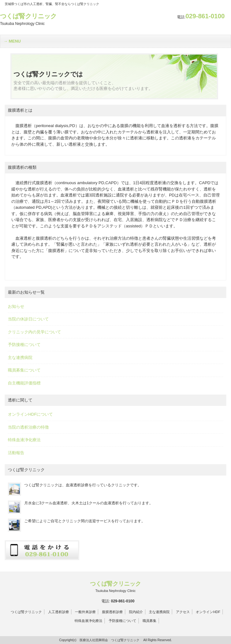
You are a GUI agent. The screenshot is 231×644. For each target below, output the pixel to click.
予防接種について (24, 345)
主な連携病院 (20, 357)
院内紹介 (136, 612)
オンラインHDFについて (31, 414)
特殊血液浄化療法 (24, 440)
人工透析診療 (59, 612)
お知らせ (16, 306)
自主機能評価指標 (24, 383)
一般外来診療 (85, 612)
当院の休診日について (28, 319)
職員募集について (24, 370)
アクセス (183, 612)
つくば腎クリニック (26, 612)
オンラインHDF (208, 612)
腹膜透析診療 (112, 612)
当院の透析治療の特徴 (28, 427)
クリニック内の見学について (34, 332)
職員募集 (149, 621)
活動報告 (16, 453)
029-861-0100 (201, 16)
